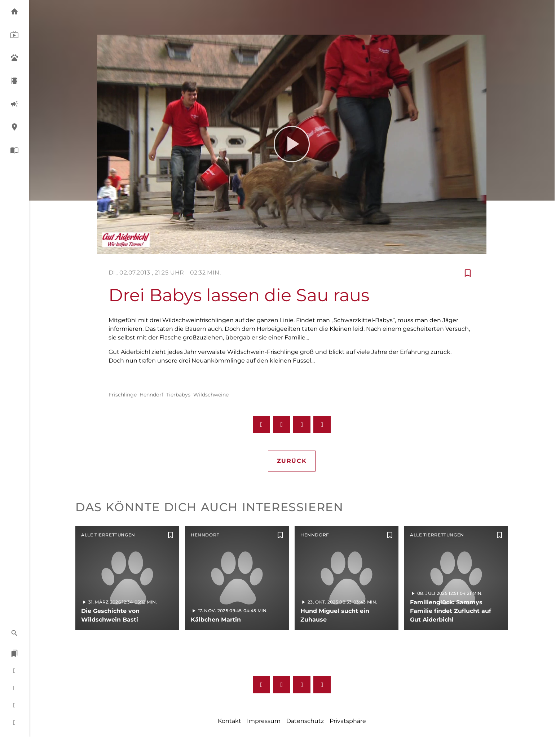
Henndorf (151, 395)
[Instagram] (282, 685)
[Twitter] (322, 685)
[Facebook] (261, 685)
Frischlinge (123, 395)
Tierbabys (178, 395)
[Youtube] (302, 685)
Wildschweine (211, 395)
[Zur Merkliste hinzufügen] (468, 273)
